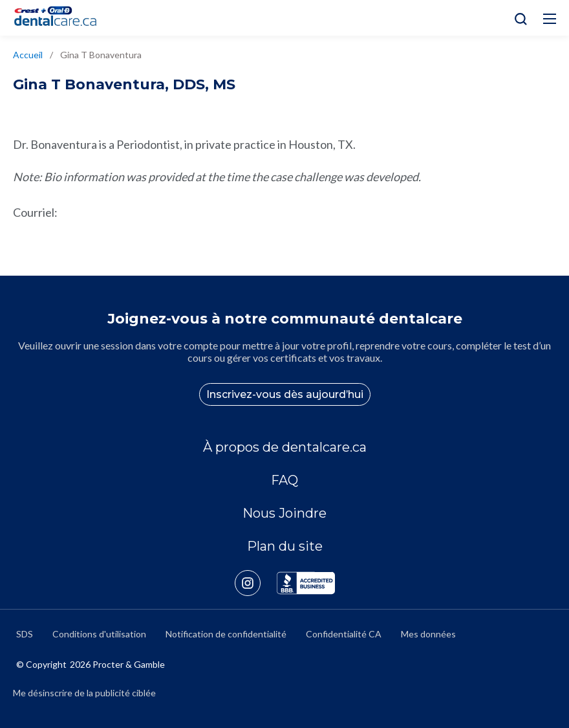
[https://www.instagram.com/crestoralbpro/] (256, 583)
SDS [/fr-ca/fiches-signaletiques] (25, 634)
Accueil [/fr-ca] (28, 55)
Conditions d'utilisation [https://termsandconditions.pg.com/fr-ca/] (99, 634)
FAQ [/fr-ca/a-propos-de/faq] (284, 480)
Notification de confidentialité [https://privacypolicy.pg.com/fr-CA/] (226, 634)
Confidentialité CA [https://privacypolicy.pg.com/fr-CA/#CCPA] (344, 634)
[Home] (61, 18)
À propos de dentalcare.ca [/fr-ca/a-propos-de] (285, 447)
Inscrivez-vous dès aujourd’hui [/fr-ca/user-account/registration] (285, 394)
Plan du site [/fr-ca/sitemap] (285, 546)
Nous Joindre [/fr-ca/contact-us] (284, 513)
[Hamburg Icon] (550, 19)
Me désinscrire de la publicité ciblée (84, 693)
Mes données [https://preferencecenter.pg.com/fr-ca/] (428, 634)
